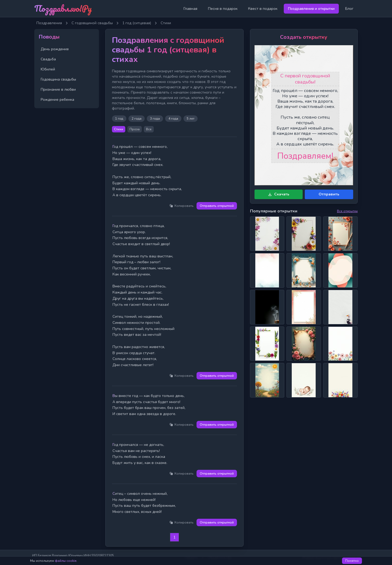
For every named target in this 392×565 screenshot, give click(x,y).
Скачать (279, 194)
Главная (190, 9)
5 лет (191, 119)
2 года (137, 119)
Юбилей (48, 69)
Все (149, 129)
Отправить (329, 194)
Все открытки (347, 211)
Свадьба (48, 59)
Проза (135, 129)
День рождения (55, 49)
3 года (155, 119)
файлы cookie (66, 561)
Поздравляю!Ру (63, 8)
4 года (173, 119)
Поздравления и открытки (311, 9)
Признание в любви (58, 89)
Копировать (181, 206)
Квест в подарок (263, 9)
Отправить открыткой (217, 206)
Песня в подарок (223, 9)
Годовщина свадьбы (58, 79)
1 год (119, 119)
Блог (349, 9)
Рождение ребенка (57, 100)
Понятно (352, 561)
